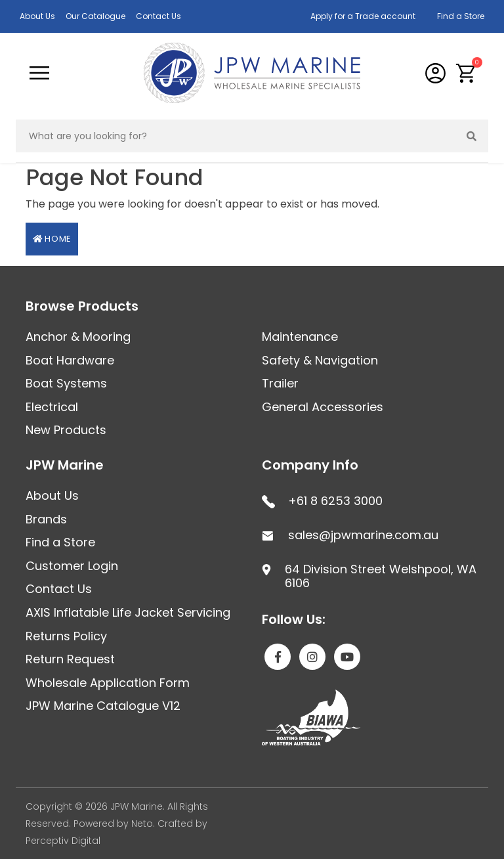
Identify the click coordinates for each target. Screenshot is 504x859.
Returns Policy (66, 636)
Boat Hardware (70, 360)
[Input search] (236, 136)
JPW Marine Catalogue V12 (103, 706)
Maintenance (300, 337)
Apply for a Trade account (363, 16)
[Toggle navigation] (39, 73)
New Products (66, 430)
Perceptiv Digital (63, 841)
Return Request (70, 659)
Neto (142, 824)
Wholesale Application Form (108, 683)
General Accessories (323, 407)
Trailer (280, 383)
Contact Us (158, 16)
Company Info (310, 465)
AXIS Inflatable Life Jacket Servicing (128, 612)
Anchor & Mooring (78, 337)
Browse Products (82, 306)
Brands (46, 519)
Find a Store (461, 16)
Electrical (52, 407)
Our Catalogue (95, 16)
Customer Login (72, 566)
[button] (466, 73)
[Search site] (472, 136)
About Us (37, 16)
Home (52, 239)
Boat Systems (66, 383)
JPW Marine (65, 465)
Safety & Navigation (320, 360)
